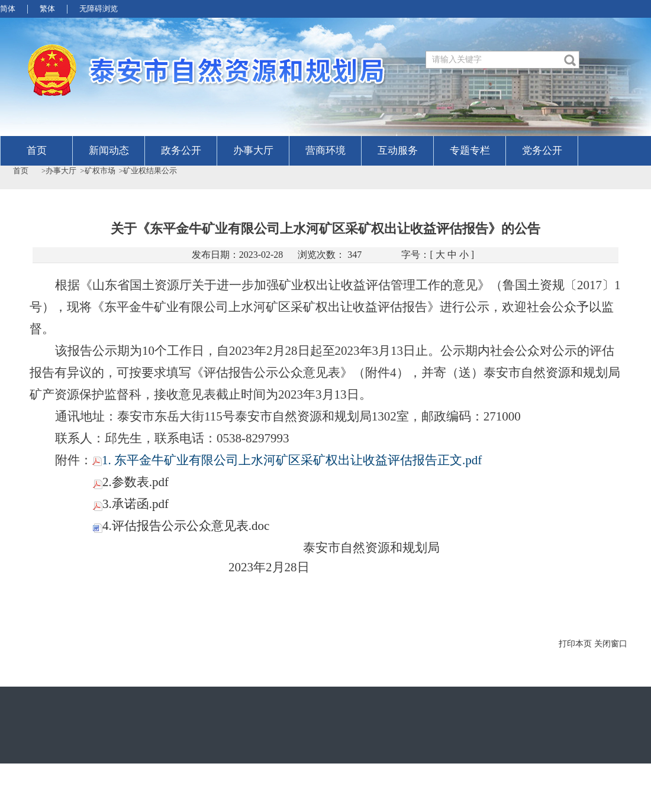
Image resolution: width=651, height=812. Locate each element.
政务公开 (181, 151)
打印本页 (575, 644)
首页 (37, 151)
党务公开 (542, 151)
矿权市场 (100, 171)
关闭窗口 (611, 644)
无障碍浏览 (99, 9)
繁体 (47, 9)
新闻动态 (109, 151)
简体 (8, 9)
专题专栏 (470, 151)
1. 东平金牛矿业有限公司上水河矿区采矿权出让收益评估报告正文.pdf (287, 460)
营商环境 (325, 151)
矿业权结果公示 (150, 171)
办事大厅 (253, 151)
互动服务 (398, 151)
